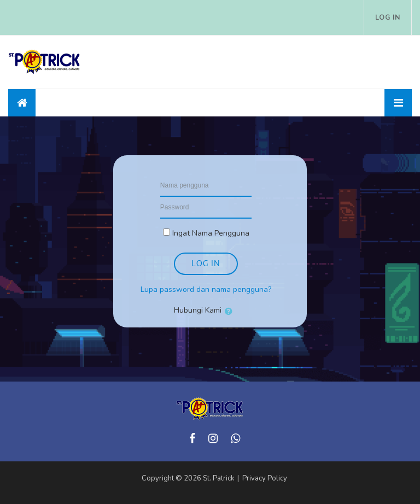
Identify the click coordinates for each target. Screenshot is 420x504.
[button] (231, 311)
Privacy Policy (265, 478)
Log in (388, 17)
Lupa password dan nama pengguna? (206, 289)
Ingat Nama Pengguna (211, 233)
